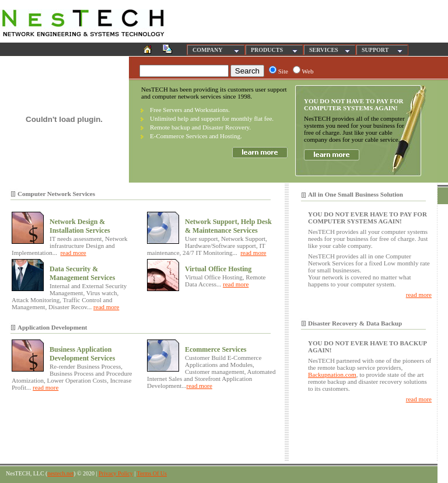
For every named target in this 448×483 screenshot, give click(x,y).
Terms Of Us (152, 473)
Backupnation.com (332, 374)
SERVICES (324, 50)
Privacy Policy (116, 473)
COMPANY (207, 50)
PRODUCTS (267, 50)
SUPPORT (375, 50)
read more (73, 253)
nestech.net (60, 473)
